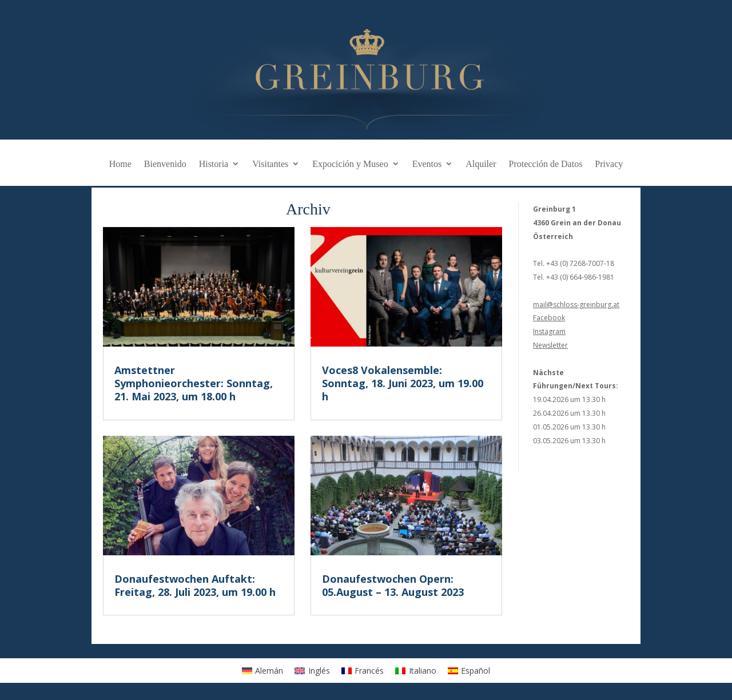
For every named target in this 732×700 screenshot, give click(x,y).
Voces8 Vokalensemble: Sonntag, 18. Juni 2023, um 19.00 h (403, 383)
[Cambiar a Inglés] (312, 670)
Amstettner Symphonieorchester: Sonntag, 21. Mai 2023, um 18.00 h (194, 383)
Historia (214, 164)
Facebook (549, 318)
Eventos (427, 164)
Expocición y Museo (350, 164)
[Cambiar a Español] (469, 670)
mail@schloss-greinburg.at (576, 305)
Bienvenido (165, 164)
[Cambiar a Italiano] (416, 670)
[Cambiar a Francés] (363, 670)
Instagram (549, 331)
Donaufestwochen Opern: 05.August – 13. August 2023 (393, 585)
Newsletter (550, 345)
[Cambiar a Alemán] (263, 670)
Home (120, 164)
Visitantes (270, 164)
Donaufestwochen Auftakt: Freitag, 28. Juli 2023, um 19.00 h (195, 585)
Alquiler (481, 164)
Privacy (609, 164)
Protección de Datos (546, 164)
